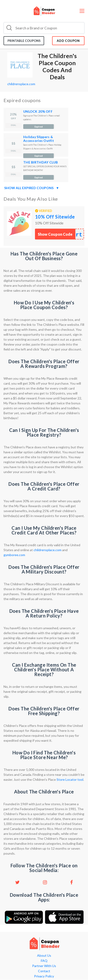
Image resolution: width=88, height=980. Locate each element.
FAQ (44, 961)
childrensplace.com (21, 84)
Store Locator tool (70, 779)
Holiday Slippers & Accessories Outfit (39, 139)
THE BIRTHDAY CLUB (41, 162)
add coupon (68, 41)
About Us (44, 956)
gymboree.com (14, 555)
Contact (44, 971)
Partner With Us (44, 966)
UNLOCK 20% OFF (38, 111)
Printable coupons (24, 41)
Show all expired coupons (32, 188)
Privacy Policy (44, 976)
